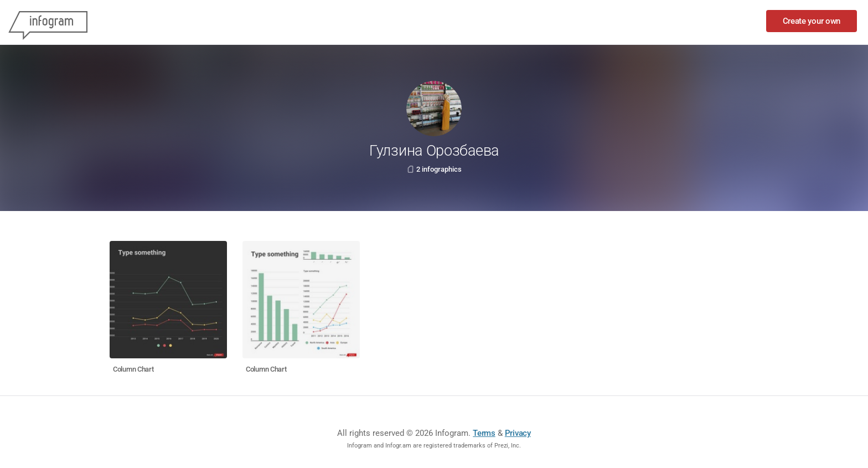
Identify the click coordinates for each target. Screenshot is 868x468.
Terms (484, 433)
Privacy (518, 433)
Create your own (812, 21)
